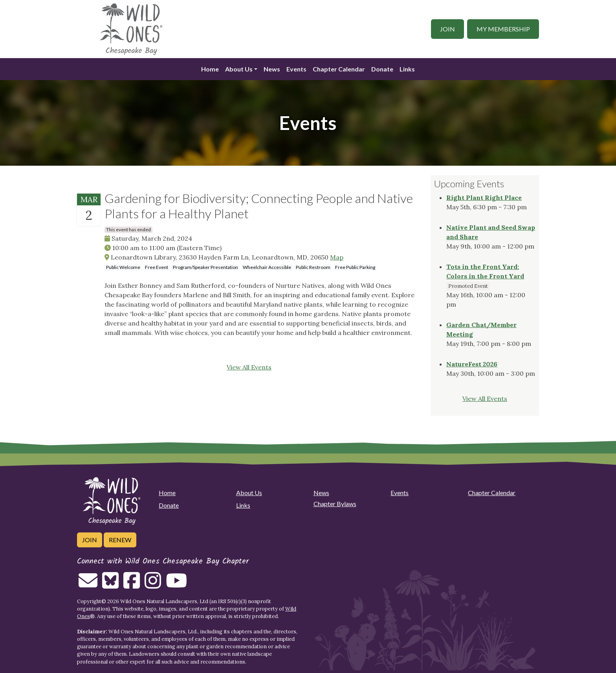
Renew (120, 540)
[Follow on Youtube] (176, 585)
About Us (239, 69)
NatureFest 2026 (472, 364)
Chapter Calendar (339, 69)
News (272, 69)
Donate (382, 69)
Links (407, 69)
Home (210, 69)
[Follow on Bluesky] (110, 585)
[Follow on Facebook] (132, 585)
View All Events (249, 367)
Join (447, 29)
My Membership (503, 29)
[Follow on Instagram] (153, 585)
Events (296, 69)
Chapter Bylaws (335, 504)
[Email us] (88, 585)
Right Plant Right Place (484, 198)
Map (337, 257)
